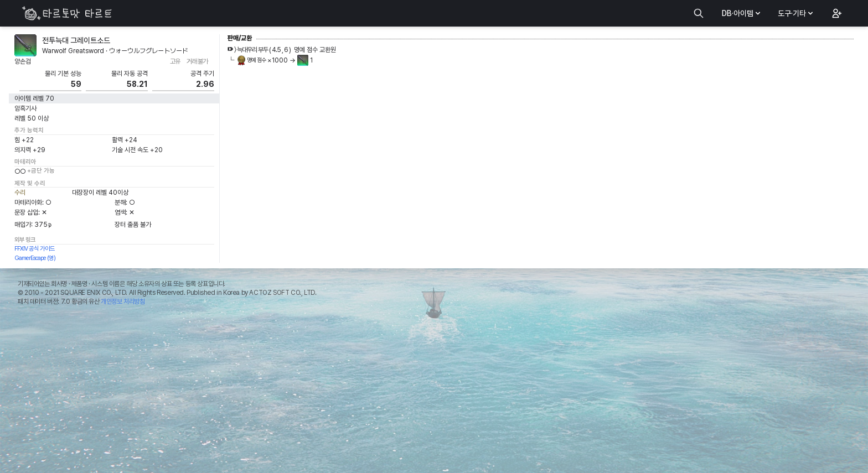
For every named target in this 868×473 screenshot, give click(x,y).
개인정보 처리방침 (123, 302)
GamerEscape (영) (35, 258)
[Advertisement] (434, 392)
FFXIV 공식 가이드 (35, 249)
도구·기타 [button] (796, 13)
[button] (836, 13)
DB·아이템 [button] (742, 13)
